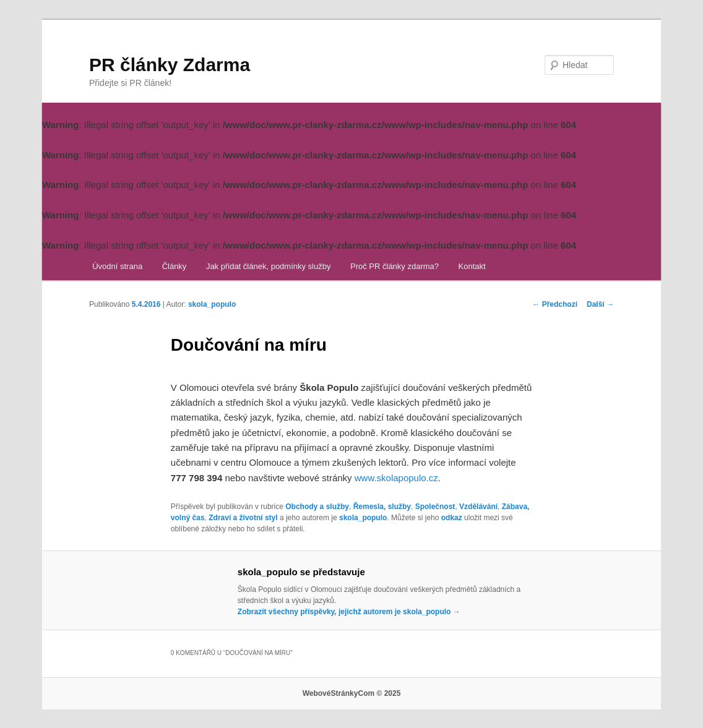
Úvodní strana (117, 266)
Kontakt (472, 266)
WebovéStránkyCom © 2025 (352, 693)
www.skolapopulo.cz (396, 478)
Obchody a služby (317, 507)
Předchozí (555, 304)
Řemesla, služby (382, 507)
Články (175, 266)
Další (600, 304)
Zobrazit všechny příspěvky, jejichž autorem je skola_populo (349, 612)
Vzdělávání (478, 507)
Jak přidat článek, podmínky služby (269, 266)
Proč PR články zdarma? (395, 266)
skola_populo (212, 304)
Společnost (435, 507)
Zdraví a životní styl (243, 518)
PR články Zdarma (170, 65)
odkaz (452, 518)
